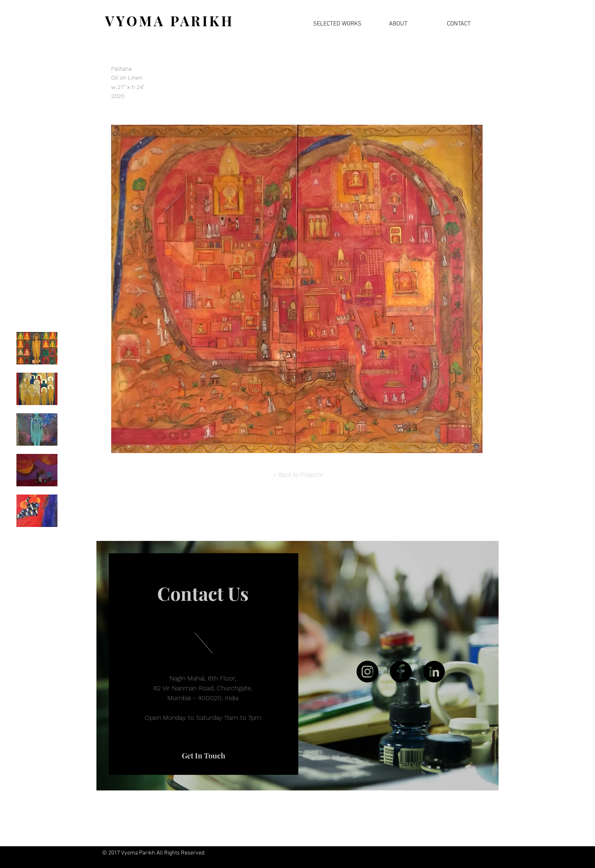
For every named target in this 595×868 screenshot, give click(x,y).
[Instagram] (367, 672)
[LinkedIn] (434, 672)
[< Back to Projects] (297, 475)
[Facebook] (401, 672)
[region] (297, 666)
